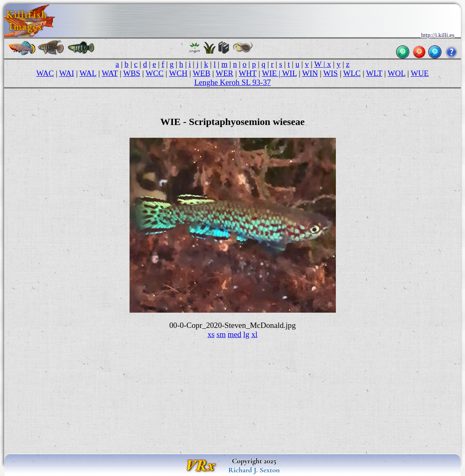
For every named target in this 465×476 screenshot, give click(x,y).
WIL (289, 73)
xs (211, 334)
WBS (132, 73)
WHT (247, 73)
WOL (397, 73)
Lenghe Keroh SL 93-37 (233, 82)
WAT (110, 73)
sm (221, 334)
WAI (67, 73)
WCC (155, 73)
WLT (374, 73)
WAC (45, 73)
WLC (352, 73)
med (235, 334)
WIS (331, 73)
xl (254, 334)
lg (247, 334)
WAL (88, 73)
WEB (202, 73)
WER (225, 73)
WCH (178, 73)
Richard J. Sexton (254, 470)
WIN (310, 73)
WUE (420, 73)
